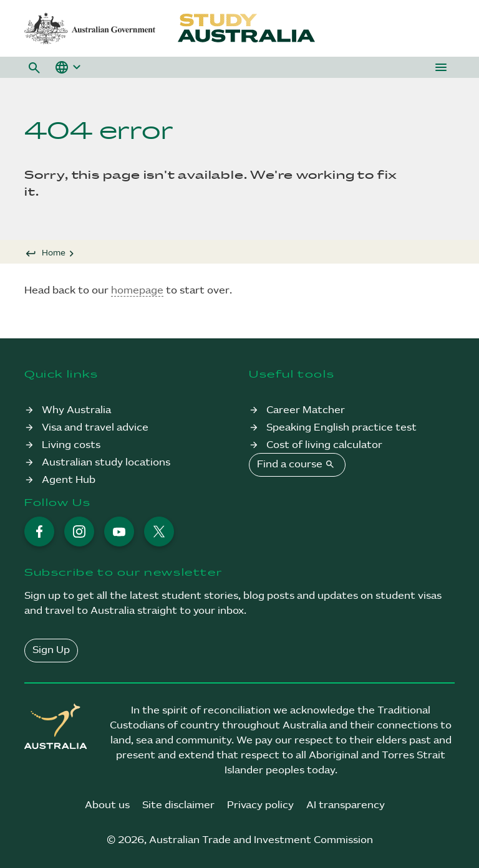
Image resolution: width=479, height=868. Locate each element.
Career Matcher (306, 410)
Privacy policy (260, 805)
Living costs (71, 445)
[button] (34, 67)
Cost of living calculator (324, 445)
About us (107, 805)
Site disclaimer (178, 805)
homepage (137, 291)
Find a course (297, 464)
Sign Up (51, 650)
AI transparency (346, 805)
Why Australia (76, 410)
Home (54, 253)
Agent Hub (69, 480)
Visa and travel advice (95, 428)
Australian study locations (106, 463)
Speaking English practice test (341, 428)
